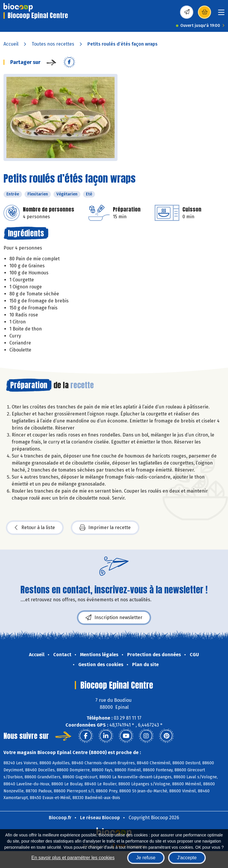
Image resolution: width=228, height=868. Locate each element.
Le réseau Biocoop (100, 818)
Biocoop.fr (60, 818)
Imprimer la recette (105, 528)
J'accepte (187, 858)
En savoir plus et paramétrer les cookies (73, 858)
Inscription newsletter (114, 618)
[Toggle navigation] (221, 14)
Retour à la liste (35, 528)
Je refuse (146, 858)
